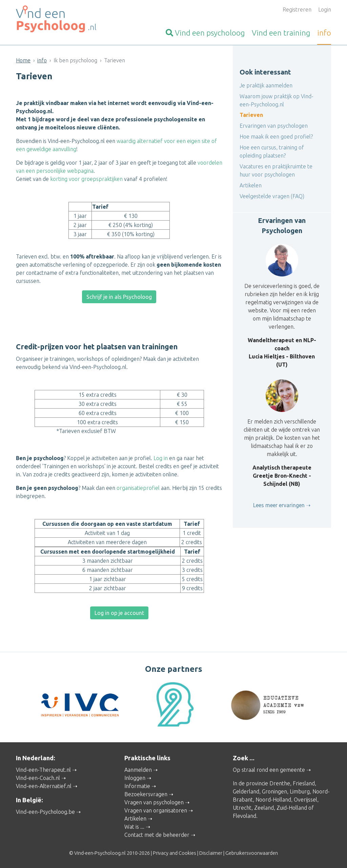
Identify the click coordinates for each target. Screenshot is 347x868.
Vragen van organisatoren (156, 810)
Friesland (304, 783)
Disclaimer (211, 853)
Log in (161, 458)
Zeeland (264, 808)
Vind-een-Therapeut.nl (43, 770)
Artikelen (251, 185)
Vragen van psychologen (154, 802)
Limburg (300, 791)
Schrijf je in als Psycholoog (119, 297)
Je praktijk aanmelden (266, 85)
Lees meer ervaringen (279, 505)
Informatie (137, 786)
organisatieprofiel (138, 488)
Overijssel (305, 800)
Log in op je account (119, 613)
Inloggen (135, 778)
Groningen (274, 791)
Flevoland (244, 816)
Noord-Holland (273, 800)
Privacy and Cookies (175, 853)
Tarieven (251, 115)
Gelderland (246, 791)
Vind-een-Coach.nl (38, 778)
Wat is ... (134, 827)
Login (325, 9)
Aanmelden (138, 770)
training (281, 33)
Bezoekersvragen (146, 794)
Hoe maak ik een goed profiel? (276, 137)
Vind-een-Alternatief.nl (44, 786)
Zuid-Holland (292, 808)
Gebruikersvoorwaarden (252, 853)
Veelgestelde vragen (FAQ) (272, 196)
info (324, 33)
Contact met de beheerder (157, 835)
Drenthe (280, 783)
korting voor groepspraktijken (86, 179)
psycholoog (205, 33)
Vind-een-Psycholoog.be (45, 812)
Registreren (297, 9)
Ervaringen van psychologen (274, 126)
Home (23, 60)
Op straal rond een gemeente (269, 770)
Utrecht (242, 808)
